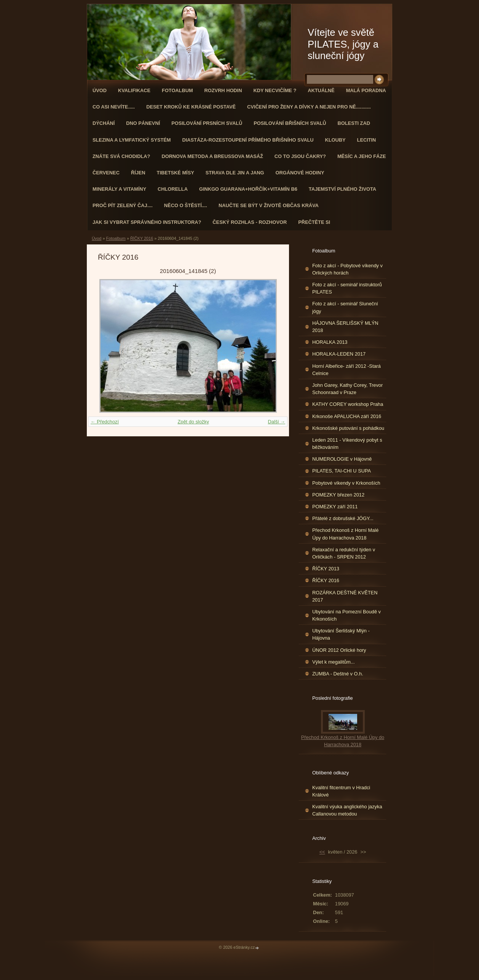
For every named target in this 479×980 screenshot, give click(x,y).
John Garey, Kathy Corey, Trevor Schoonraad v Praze (347, 389)
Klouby (335, 140)
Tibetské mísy (176, 173)
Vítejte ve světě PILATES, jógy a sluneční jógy (343, 44)
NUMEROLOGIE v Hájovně (342, 459)
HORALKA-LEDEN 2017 (339, 354)
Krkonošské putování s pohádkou (348, 428)
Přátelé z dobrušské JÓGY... (343, 518)
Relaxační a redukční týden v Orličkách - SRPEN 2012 (344, 553)
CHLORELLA (173, 189)
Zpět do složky (193, 422)
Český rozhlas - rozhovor (250, 222)
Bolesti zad (354, 123)
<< (322, 852)
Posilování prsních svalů (207, 123)
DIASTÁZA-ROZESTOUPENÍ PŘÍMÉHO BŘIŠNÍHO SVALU (248, 140)
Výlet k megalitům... (334, 662)
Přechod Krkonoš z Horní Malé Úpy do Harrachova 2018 (345, 534)
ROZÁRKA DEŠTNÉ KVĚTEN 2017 (345, 596)
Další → (276, 422)
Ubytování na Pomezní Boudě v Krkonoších (346, 615)
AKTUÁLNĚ (321, 90)
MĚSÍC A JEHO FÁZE (362, 156)
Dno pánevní (143, 123)
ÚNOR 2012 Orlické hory (339, 650)
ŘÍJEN (138, 173)
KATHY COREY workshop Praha (348, 404)
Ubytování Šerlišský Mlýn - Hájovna (341, 634)
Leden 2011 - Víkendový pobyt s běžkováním (347, 444)
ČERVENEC (106, 173)
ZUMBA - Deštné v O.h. (338, 674)
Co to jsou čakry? (300, 156)
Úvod (100, 90)
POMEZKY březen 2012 (338, 495)
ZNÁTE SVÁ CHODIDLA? (121, 156)
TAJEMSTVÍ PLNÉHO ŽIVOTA (342, 189)
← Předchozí (105, 422)
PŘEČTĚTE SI (314, 222)
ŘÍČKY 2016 (142, 238)
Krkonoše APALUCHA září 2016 (347, 416)
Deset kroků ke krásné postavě (191, 107)
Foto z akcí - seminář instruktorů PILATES (347, 288)
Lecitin (367, 140)
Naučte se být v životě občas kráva (269, 205)
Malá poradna (366, 90)
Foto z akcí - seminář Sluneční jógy (345, 307)
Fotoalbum (177, 90)
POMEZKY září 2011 (335, 507)
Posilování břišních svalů (290, 123)
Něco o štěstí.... (186, 205)
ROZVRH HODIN (223, 90)
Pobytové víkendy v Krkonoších (346, 483)
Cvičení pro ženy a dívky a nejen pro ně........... (309, 107)
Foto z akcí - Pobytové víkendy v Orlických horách (347, 269)
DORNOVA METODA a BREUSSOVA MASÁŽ (212, 156)
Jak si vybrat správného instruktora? (147, 222)
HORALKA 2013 (330, 342)
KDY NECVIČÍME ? (275, 90)
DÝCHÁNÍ (104, 123)
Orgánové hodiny (300, 173)
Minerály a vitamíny (119, 189)
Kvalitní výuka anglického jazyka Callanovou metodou (347, 810)
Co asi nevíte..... (114, 107)
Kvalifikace (134, 90)
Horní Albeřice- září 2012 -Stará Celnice (346, 370)
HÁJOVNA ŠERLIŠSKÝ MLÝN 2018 (345, 327)
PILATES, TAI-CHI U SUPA (342, 471)
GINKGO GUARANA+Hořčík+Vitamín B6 (248, 189)
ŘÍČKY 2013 (326, 569)
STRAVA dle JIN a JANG (235, 173)
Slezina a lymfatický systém (132, 140)
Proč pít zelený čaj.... (123, 205)
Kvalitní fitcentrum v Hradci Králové (341, 791)
